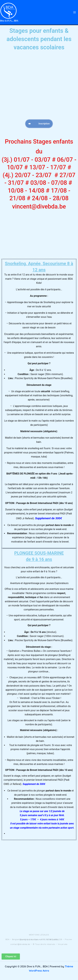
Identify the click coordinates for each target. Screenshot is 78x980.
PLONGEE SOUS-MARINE (39, 556)
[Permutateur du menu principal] (75, 12)
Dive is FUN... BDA (9, 21)
